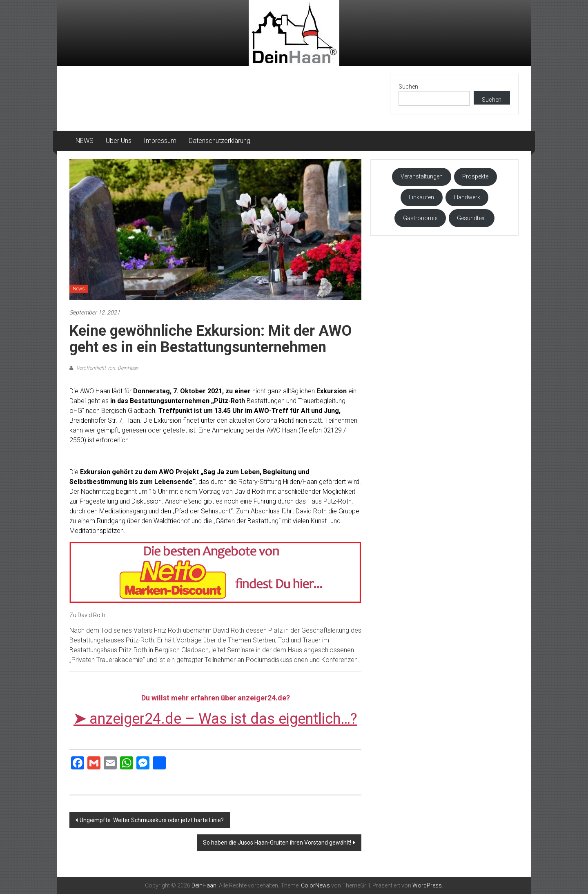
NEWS (85, 141)
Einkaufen (421, 197)
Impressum (160, 141)
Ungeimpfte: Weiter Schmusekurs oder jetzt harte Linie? (152, 820)
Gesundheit (471, 218)
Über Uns (119, 141)
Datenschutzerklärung (219, 141)
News (79, 289)
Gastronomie (420, 218)
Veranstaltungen (422, 176)
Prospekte (475, 176)
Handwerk (467, 197)
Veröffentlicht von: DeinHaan (107, 368)
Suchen (408, 87)
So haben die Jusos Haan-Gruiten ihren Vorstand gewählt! (277, 843)
